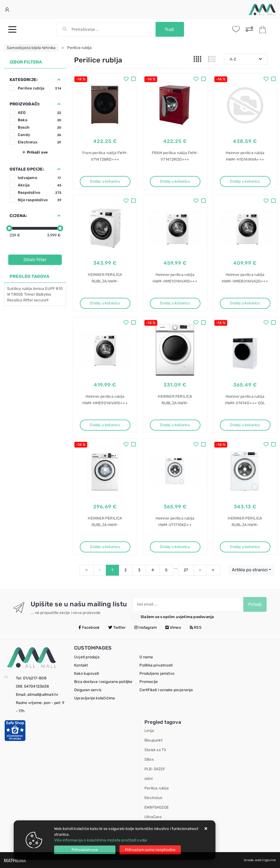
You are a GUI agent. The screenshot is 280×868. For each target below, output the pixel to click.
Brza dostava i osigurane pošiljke (103, 682)
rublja (27, 289)
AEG (40, 113)
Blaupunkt (153, 740)
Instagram (145, 628)
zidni (148, 779)
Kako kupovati (87, 674)
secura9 (41, 300)
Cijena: (18, 216)
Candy (40, 135)
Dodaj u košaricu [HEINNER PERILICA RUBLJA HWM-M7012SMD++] (175, 425)
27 (186, 570)
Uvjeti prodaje (87, 657)
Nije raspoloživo (40, 200)
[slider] (9, 228)
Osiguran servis (88, 690)
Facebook (89, 628)
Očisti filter (35, 260)
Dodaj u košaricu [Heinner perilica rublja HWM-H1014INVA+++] (245, 181)
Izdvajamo (40, 178)
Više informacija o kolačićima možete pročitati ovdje (101, 840)
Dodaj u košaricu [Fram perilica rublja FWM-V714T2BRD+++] (105, 181)
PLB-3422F (155, 769)
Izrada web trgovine (260, 860)
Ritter (28, 300)
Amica (38, 289)
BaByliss (44, 294)
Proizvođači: (25, 104)
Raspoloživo (40, 193)
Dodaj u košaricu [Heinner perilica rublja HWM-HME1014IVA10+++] (175, 303)
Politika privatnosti (156, 665)
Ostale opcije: (27, 169)
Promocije (149, 682)
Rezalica (15, 300)
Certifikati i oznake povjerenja (166, 690)
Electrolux (40, 142)
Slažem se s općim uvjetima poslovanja (177, 617)
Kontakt (81, 665)
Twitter (117, 628)
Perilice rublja (40, 88)
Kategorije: (24, 80)
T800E (17, 294)
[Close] (85, 850)
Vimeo (173, 628)
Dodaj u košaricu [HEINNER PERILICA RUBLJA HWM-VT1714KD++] (245, 547)
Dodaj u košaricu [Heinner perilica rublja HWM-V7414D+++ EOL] (245, 425)
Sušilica (14, 289)
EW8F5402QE (157, 807)
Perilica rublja (157, 788)
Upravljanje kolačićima (94, 698)
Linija (149, 731)
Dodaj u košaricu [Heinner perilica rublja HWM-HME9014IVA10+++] (105, 425)
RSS (196, 628)
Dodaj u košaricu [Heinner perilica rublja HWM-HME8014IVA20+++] (245, 303)
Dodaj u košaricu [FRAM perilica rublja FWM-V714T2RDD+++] (175, 181)
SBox (149, 759)
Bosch (40, 127)
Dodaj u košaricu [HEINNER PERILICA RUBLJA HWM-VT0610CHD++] (105, 547)
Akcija (40, 185)
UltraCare (153, 817)
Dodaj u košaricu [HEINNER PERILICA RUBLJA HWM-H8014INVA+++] (105, 303)
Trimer (30, 294)
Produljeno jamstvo (157, 674)
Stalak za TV (155, 750)
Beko (40, 120)
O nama (146, 657)
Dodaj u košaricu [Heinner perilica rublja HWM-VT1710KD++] (175, 547)
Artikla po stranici (250, 570)
